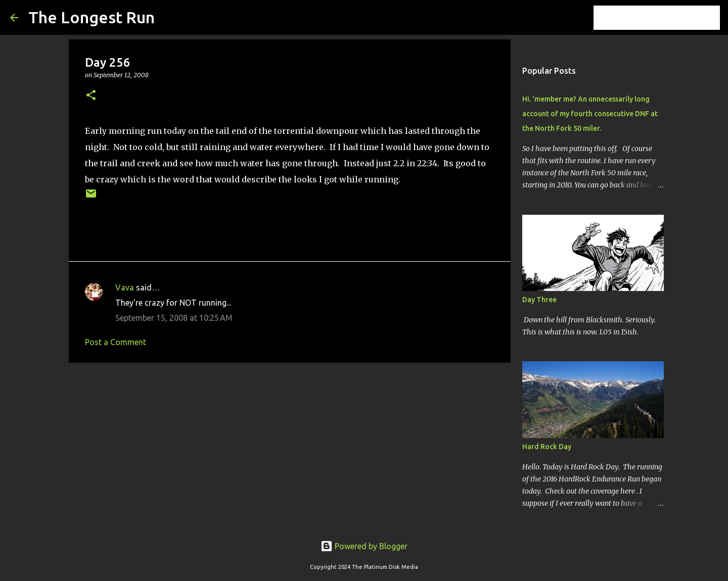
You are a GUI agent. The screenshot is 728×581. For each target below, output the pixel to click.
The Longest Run (92, 17)
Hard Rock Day (547, 447)
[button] (91, 96)
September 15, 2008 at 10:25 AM (174, 318)
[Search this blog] (667, 18)
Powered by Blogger (364, 546)
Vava (125, 287)
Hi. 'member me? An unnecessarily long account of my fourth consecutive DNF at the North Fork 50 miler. (590, 114)
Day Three (539, 300)
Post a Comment (116, 342)
